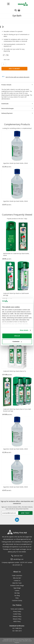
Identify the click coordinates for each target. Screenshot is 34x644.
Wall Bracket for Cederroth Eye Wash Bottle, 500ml (16, 254)
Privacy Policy (17, 611)
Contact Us (17, 581)
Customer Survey (17, 600)
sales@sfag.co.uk (18, 559)
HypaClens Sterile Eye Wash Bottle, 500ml (15, 201)
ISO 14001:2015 (17, 631)
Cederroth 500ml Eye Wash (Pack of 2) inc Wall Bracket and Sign (17, 410)
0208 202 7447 (18, 556)
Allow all (17, 336)
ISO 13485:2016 (17, 628)
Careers (17, 590)
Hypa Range (17, 588)
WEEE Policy (17, 621)
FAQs (17, 598)
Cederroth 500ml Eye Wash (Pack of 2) (15, 371)
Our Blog (17, 595)
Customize (17, 341)
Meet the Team (17, 583)
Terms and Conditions (17, 609)
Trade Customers (17, 576)
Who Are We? (17, 578)
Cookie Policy (17, 614)
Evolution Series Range (17, 585)
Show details (24, 330)
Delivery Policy (17, 616)
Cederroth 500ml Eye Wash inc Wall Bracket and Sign (16, 294)
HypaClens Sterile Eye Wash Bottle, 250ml (15, 163)
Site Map (17, 593)
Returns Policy (17, 619)
